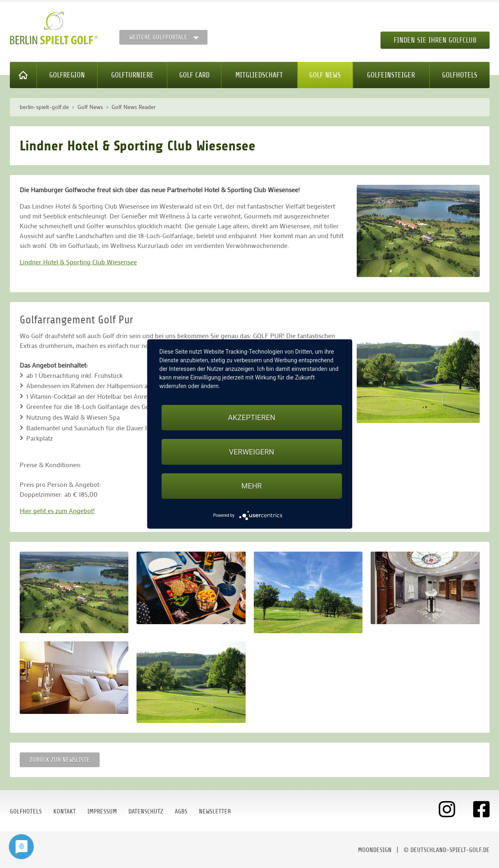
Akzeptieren (252, 417)
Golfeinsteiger (391, 75)
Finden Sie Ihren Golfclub (435, 40)
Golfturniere (132, 75)
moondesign (375, 850)
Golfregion (67, 75)
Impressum (102, 811)
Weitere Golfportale (158, 37)
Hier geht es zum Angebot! (57, 510)
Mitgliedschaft (259, 75)
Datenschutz (146, 811)
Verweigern (251, 452)
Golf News (325, 75)
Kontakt (65, 811)
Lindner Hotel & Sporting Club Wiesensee (78, 262)
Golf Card (194, 75)
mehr (252, 486)
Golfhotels (460, 75)
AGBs (181, 811)
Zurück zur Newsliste (60, 760)
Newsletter (215, 811)
